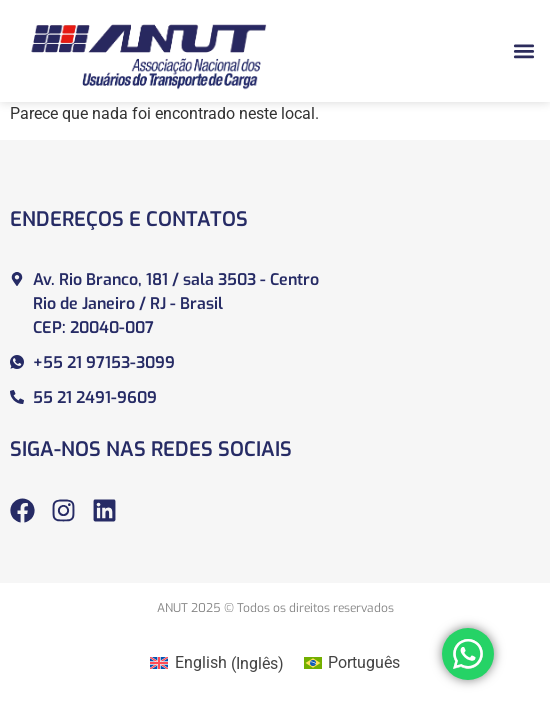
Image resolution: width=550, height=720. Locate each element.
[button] (523, 50)
